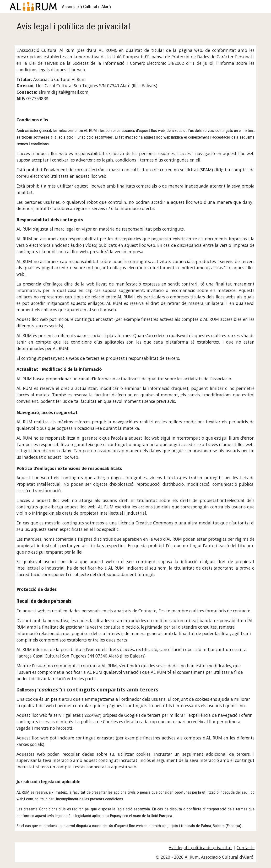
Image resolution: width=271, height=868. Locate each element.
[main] (135, 26)
